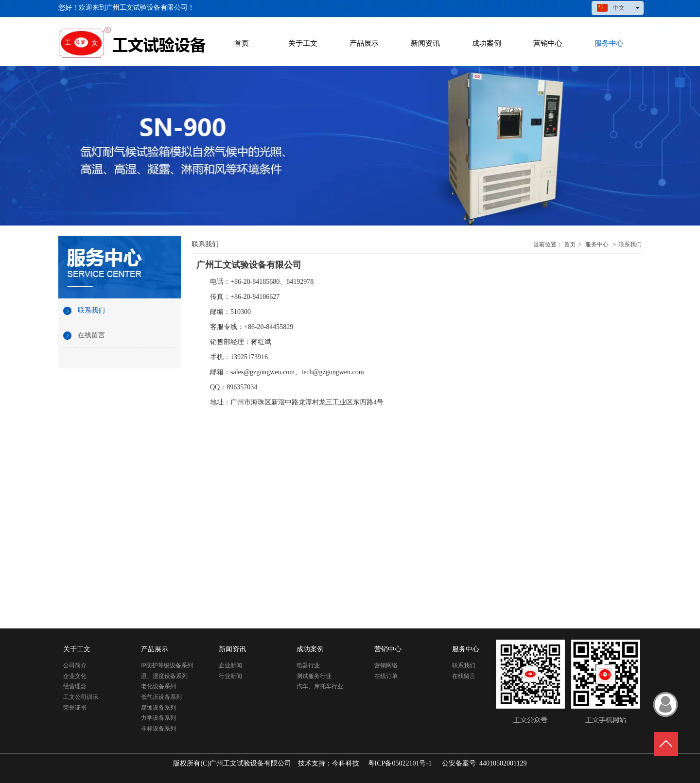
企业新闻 (230, 665)
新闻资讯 (232, 649)
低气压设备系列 (161, 697)
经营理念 (75, 686)
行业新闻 (230, 676)
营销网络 (386, 665)
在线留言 (464, 676)
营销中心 (388, 649)
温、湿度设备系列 (164, 676)
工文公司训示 (81, 697)
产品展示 (155, 649)
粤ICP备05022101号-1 (400, 763)
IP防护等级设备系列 (167, 665)
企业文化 (75, 676)
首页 (570, 244)
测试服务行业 (314, 676)
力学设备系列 (158, 718)
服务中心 (597, 244)
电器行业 (308, 665)
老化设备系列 (158, 686)
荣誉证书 (75, 708)
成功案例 (310, 649)
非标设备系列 (158, 729)
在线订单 (386, 676)
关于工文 (77, 649)
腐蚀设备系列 (158, 708)
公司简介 (75, 665)
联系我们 (630, 244)
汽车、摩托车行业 (320, 686)
